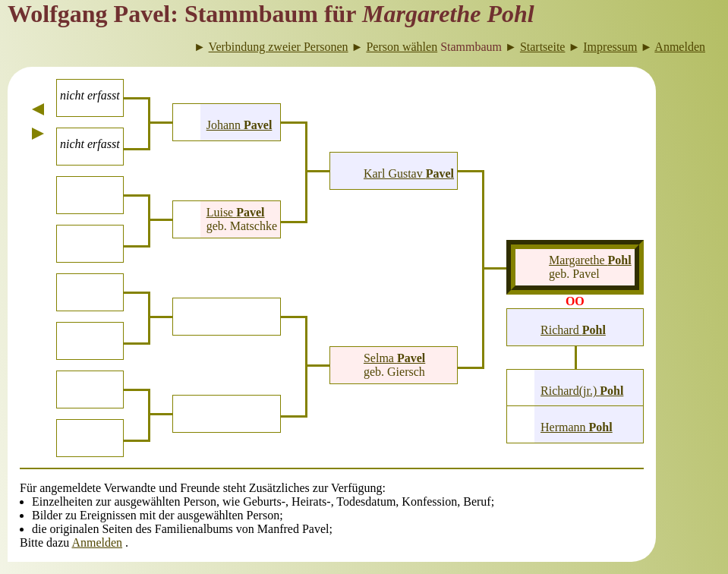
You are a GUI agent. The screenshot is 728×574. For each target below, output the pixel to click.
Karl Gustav (409, 173)
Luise (236, 212)
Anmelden (97, 542)
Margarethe (590, 260)
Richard (573, 330)
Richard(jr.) (582, 391)
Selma (394, 358)
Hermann (577, 427)
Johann (240, 125)
